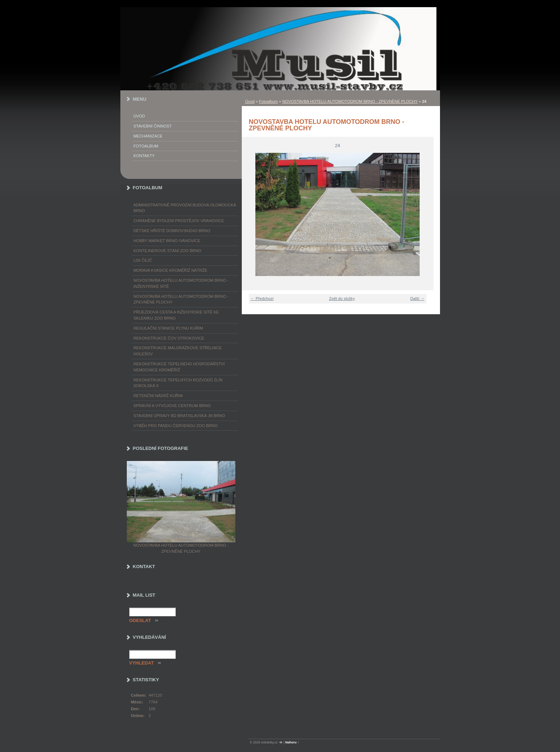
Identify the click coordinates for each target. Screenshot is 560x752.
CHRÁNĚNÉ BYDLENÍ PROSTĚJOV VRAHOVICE (179, 221)
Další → (417, 299)
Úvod (250, 101)
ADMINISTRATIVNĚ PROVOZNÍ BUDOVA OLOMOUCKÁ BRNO (185, 208)
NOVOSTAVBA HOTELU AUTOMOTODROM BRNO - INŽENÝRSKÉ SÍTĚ (181, 283)
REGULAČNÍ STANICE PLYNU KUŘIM (168, 328)
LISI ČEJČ (143, 260)
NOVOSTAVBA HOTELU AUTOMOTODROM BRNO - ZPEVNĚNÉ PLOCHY (350, 101)
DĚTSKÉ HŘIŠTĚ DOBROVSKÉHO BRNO (172, 231)
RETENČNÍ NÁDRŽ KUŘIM (158, 396)
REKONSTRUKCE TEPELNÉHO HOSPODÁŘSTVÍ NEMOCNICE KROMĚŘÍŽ (179, 367)
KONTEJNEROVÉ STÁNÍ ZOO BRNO (167, 251)
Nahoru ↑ (292, 742)
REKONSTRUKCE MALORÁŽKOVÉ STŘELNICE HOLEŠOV (178, 351)
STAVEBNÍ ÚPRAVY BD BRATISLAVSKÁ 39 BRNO (179, 416)
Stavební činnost (153, 126)
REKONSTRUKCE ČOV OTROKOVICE (169, 338)
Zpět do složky (342, 299)
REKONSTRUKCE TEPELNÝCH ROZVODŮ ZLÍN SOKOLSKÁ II (178, 383)
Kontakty (144, 156)
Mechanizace (148, 136)
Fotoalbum (268, 101)
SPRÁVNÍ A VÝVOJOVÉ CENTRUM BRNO (172, 406)
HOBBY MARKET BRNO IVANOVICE (167, 241)
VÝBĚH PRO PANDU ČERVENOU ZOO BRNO (176, 426)
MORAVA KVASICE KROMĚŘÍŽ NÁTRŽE (171, 270)
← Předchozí (262, 299)
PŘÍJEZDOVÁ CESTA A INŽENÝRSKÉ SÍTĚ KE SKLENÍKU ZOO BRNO (176, 315)
